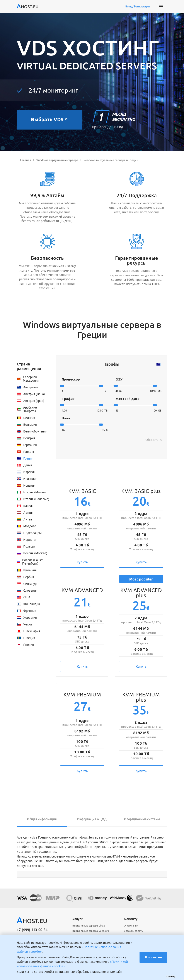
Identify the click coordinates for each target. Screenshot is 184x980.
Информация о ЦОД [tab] (92, 819)
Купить (82, 562)
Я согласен (153, 957)
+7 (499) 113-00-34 (32, 930)
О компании (131, 926)
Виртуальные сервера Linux (89, 926)
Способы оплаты (134, 931)
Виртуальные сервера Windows (91, 931)
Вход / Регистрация (138, 6)
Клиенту (131, 919)
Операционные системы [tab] (142, 819)
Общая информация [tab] (42, 819)
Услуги (78, 919)
